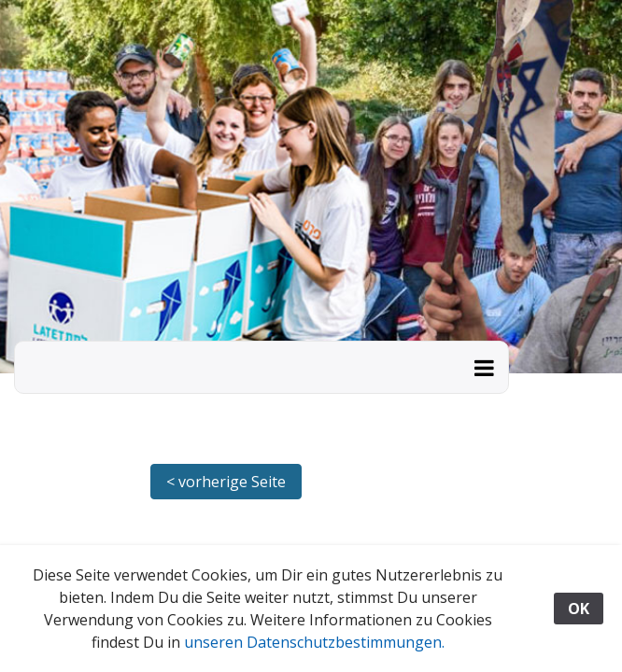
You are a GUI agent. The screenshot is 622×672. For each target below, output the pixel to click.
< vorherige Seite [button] (226, 482)
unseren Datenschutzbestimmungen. (314, 642)
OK (579, 609)
